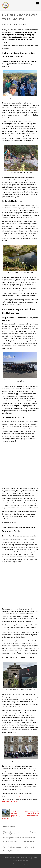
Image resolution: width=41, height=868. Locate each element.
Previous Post (11, 814)
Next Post (30, 813)
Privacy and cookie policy (21, 864)
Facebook (22, 797)
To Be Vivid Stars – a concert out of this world (18, 847)
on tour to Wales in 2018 (10, 802)
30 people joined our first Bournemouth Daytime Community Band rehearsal (20, 833)
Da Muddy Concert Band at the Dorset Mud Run (19, 838)
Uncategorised (22, 25)
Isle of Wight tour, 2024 (11, 851)
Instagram (32, 797)
